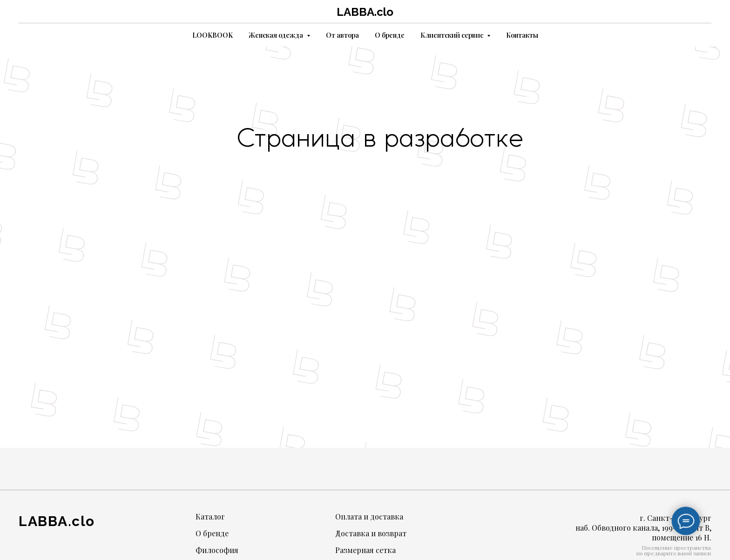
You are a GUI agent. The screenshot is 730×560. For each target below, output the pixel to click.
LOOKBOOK (213, 35)
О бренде (390, 35)
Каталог (210, 516)
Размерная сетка (365, 550)
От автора (342, 35)
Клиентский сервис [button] (453, 35)
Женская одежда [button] (277, 35)
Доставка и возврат (371, 533)
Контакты (522, 35)
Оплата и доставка (369, 516)
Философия (217, 550)
